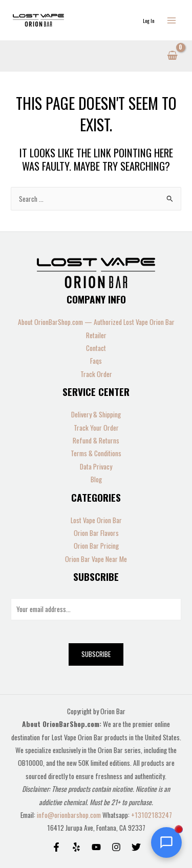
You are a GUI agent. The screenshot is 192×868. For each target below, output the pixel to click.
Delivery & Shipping (96, 414)
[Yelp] (76, 847)
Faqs (96, 361)
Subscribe (96, 654)
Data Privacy (96, 466)
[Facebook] (56, 847)
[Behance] (96, 847)
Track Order (96, 374)
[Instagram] (116, 847)
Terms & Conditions (96, 453)
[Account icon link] (148, 20)
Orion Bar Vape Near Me (96, 559)
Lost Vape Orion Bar (96, 520)
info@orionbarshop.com (70, 815)
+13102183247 (152, 815)
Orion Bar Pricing (96, 546)
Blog (96, 479)
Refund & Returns (96, 440)
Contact (96, 348)
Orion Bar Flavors (96, 533)
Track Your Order (96, 428)
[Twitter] (136, 847)
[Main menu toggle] (172, 20)
